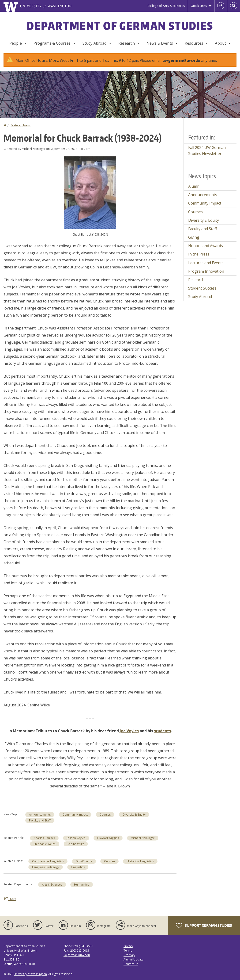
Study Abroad (95, 43)
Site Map (129, 955)
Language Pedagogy (46, 867)
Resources (194, 43)
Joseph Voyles (76, 838)
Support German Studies (204, 926)
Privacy (128, 946)
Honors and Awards (206, 246)
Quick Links (199, 6)
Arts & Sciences (52, 885)
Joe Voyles (129, 731)
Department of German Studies (120, 26)
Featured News (21, 125)
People (16, 43)
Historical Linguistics (140, 861)
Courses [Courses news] (105, 815)
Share (10, 899)
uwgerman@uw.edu (181, 60)
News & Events (160, 43)
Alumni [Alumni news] (194, 186)
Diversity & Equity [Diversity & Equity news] (134, 815)
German (109, 861)
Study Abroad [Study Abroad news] (200, 297)
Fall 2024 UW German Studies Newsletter (207, 151)
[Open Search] (234, 6)
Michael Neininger (143, 838)
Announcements (40, 815)
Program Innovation (206, 271)
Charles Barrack (44, 838)
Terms (128, 951)
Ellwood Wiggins (108, 838)
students (162, 731)
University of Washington (30, 974)
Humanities (82, 885)
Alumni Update (133, 959)
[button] (90, 192)
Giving (194, 237)
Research (127, 43)
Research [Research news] (196, 280)
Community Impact (75, 815)
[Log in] (221, 6)
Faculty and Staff (203, 229)
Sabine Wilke (76, 844)
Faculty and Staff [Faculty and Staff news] (40, 820)
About (220, 43)
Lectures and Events (206, 263)
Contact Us (131, 964)
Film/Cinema (84, 861)
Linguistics (78, 867)
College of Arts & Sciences (166, 6)
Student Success (202, 288)
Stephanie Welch (45, 844)
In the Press (199, 254)
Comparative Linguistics (48, 861)
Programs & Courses (52, 43)
